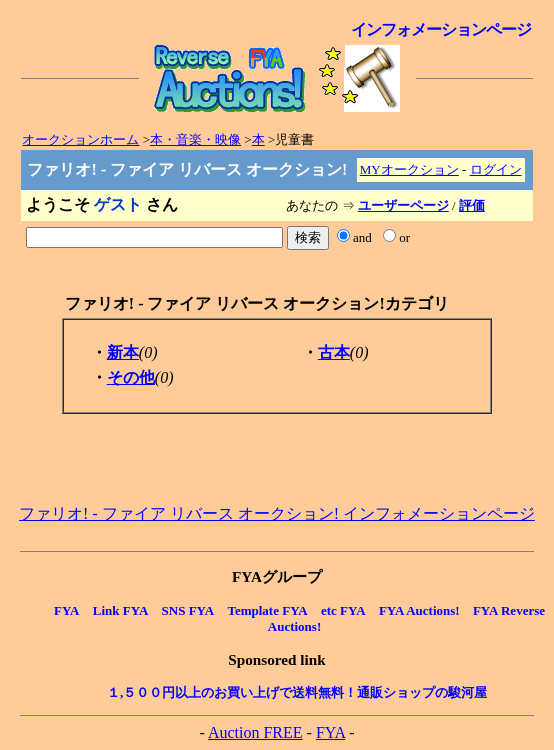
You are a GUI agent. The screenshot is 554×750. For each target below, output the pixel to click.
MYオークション (409, 169)
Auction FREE (255, 732)
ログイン (496, 169)
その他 (131, 377)
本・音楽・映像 (195, 139)
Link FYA (121, 610)
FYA (67, 610)
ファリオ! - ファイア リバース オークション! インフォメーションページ (277, 513)
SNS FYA (188, 610)
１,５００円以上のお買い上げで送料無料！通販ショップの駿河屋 (297, 692)
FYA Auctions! (419, 610)
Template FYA (267, 610)
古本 (334, 352)
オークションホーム (80, 139)
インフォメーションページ (441, 29)
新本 (123, 352)
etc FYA (343, 610)
